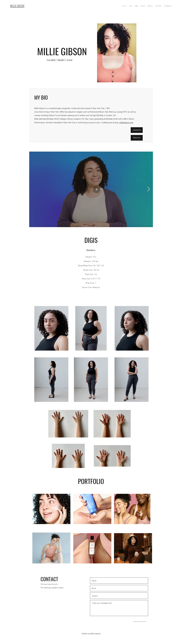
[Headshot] (137, 130)
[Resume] (137, 138)
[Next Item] (149, 189)
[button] (101, 189)
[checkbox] (92, 189)
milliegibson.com (126, 123)
